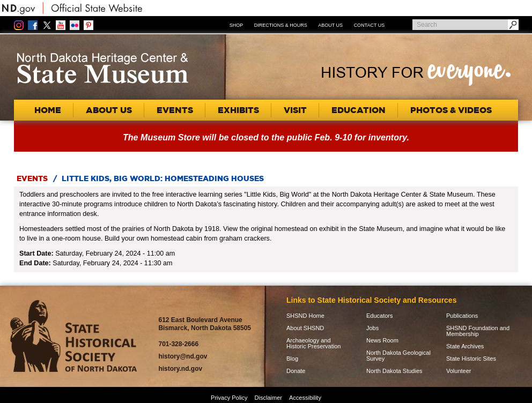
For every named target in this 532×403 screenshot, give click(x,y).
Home (48, 110)
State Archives (465, 346)
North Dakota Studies (394, 371)
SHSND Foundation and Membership (478, 331)
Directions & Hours (281, 25)
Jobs (372, 328)
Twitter (47, 25)
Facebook (33, 25)
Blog (292, 359)
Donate (296, 371)
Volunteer (459, 371)
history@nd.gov (183, 356)
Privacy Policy (229, 398)
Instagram (19, 25)
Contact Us (370, 25)
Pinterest (88, 25)
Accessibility (305, 398)
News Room (382, 341)
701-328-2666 (178, 344)
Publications (462, 316)
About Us (330, 25)
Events (32, 178)
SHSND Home (305, 316)
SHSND (73, 336)
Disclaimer (268, 398)
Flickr (75, 25)
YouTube (61, 25)
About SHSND (305, 328)
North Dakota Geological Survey (398, 356)
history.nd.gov (180, 369)
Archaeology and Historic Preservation (313, 344)
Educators (380, 316)
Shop (237, 25)
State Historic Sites (471, 359)
